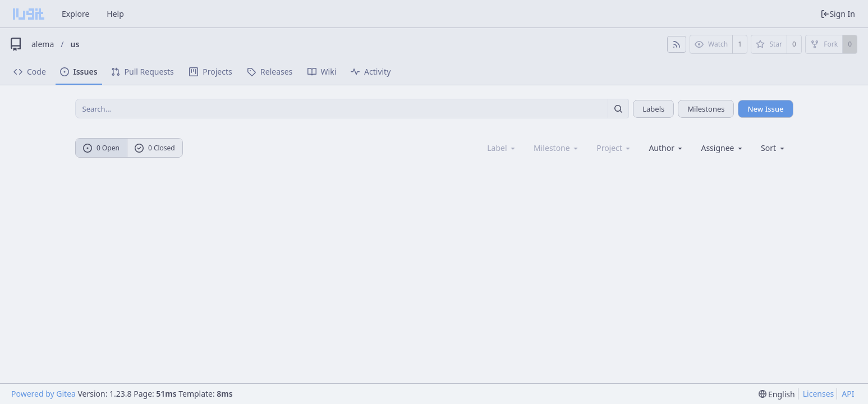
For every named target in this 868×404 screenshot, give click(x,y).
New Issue (765, 109)
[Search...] (618, 109)
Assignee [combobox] (722, 148)
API (848, 394)
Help (115, 14)
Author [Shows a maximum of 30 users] (666, 148)
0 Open (101, 148)
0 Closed (155, 148)
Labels (653, 109)
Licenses (819, 394)
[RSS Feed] (677, 44)
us (75, 44)
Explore (75, 14)
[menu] (773, 148)
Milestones (706, 109)
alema (43, 44)
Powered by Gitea (43, 394)
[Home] (29, 14)
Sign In (838, 14)
